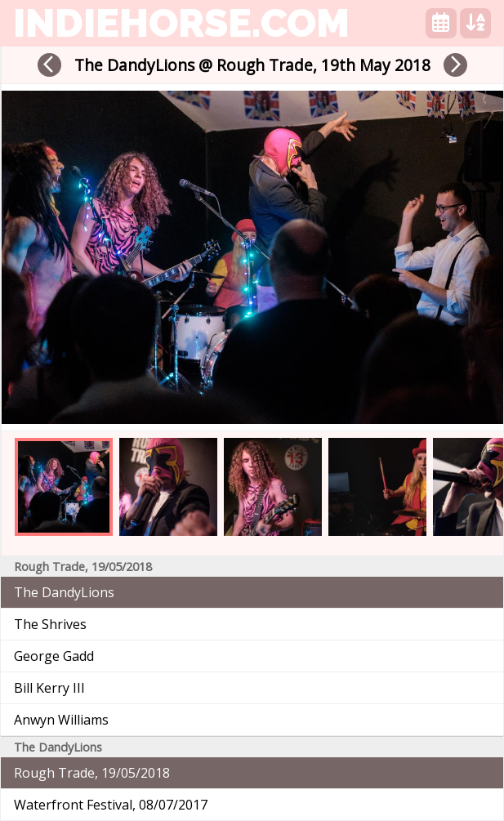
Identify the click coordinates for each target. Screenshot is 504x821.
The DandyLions (64, 592)
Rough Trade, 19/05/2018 (92, 773)
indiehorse (181, 23)
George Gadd (54, 656)
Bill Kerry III (49, 688)
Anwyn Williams (61, 720)
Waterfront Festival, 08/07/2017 (111, 805)
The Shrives (50, 624)
